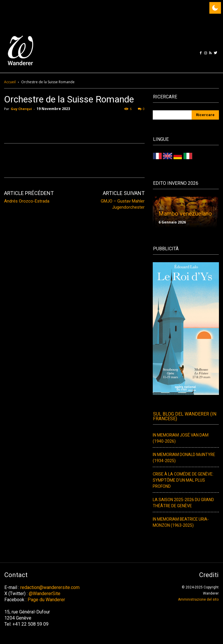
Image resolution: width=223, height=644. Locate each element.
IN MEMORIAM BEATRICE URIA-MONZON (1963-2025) (181, 522)
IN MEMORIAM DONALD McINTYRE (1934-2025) (184, 458)
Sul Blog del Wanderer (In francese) (185, 416)
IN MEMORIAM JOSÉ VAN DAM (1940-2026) (181, 438)
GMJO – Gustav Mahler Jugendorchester (123, 204)
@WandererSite (45, 594)
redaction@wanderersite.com (50, 587)
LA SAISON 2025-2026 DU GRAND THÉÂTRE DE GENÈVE (183, 503)
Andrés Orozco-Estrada (27, 201)
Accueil (10, 82)
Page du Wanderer (46, 600)
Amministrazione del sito (198, 599)
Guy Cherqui (21, 109)
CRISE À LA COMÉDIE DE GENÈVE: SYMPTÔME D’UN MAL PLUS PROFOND (183, 480)
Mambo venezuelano (185, 214)
